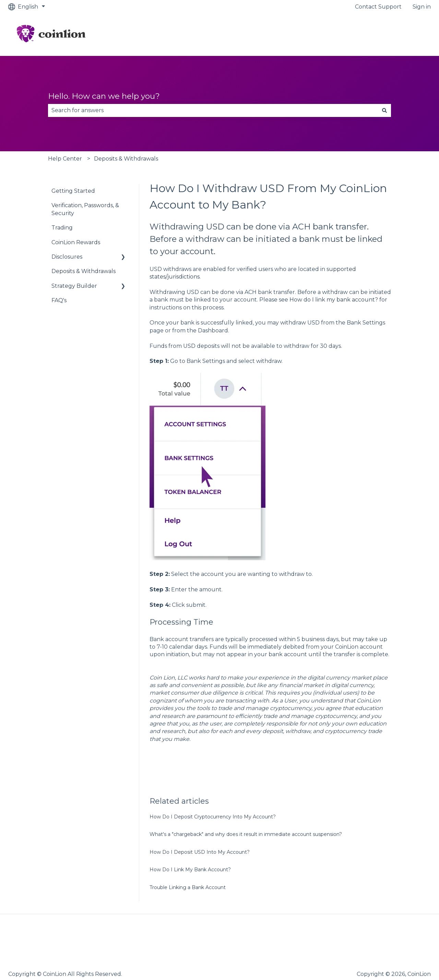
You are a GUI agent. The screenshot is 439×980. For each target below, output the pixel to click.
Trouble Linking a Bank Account (188, 887)
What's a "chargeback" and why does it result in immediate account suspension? (246, 834)
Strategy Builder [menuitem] (74, 286)
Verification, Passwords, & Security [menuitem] (85, 209)
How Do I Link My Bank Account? (190, 870)
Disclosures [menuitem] (67, 257)
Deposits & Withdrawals (126, 159)
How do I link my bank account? (334, 300)
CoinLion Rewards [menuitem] (76, 242)
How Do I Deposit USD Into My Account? (200, 852)
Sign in (422, 7)
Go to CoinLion (404, 34)
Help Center (65, 159)
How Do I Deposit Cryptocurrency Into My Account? (213, 817)
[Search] (384, 110)
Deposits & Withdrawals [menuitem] (84, 271)
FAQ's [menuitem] (59, 300)
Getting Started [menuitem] (73, 191)
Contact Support (378, 7)
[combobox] (213, 110)
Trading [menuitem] (62, 228)
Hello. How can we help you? (104, 96)
